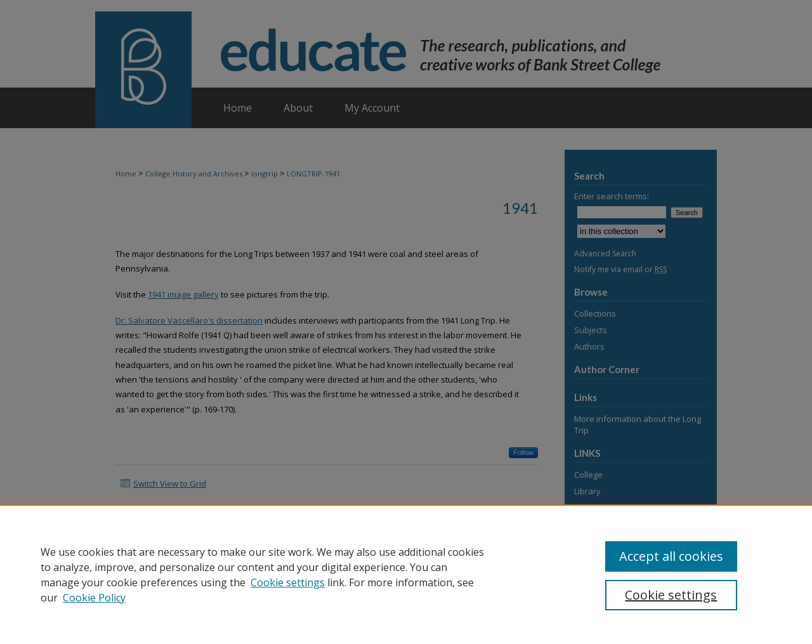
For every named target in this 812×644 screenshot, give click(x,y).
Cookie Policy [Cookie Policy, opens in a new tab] (94, 598)
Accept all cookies (671, 556)
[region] (406, 574)
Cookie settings (288, 582)
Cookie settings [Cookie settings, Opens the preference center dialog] (671, 595)
